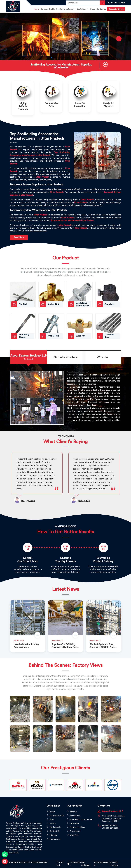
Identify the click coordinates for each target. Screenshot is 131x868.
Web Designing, (86, 864)
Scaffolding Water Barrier (81, 819)
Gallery (53, 823)
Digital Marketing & (101, 864)
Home (36, 9)
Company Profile (48, 9)
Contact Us (101, 9)
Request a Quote (116, 9)
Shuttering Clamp (78, 827)
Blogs (93, 9)
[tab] (28, 357)
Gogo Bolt (74, 823)
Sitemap (53, 835)
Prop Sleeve (75, 831)
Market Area (55, 839)
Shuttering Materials (66, 9)
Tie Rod (73, 812)
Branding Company (114, 864)
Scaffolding (83, 9)
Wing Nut (74, 835)
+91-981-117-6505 (116, 3)
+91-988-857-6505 (110, 828)
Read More (19, 237)
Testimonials (55, 827)
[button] (51, 58)
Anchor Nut (75, 816)
